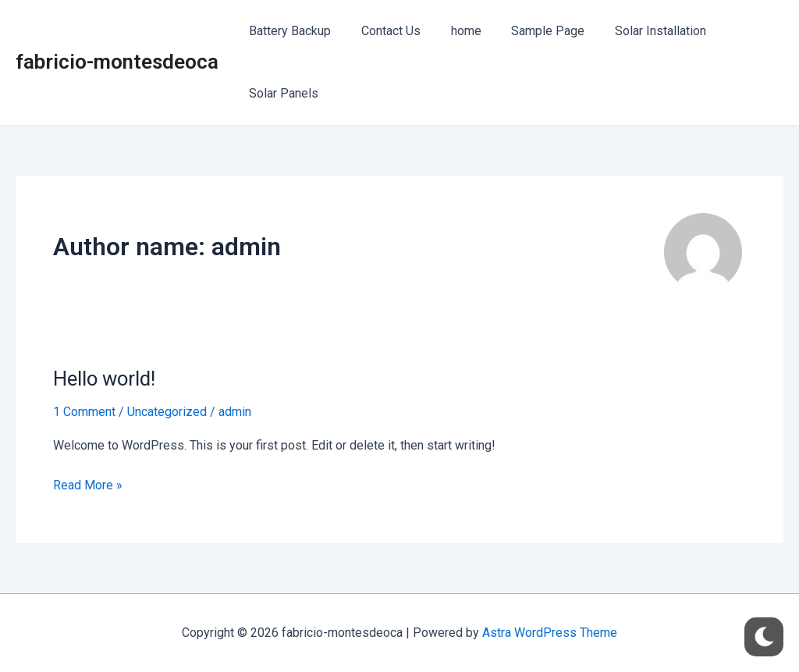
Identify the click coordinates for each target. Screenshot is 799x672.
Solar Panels (281, 93)
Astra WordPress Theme (550, 633)
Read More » (88, 484)
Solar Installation (637, 31)
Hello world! (105, 379)
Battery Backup (288, 31)
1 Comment (84, 412)
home (453, 31)
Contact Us (383, 31)
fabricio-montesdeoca (117, 62)
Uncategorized (167, 412)
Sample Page (530, 31)
